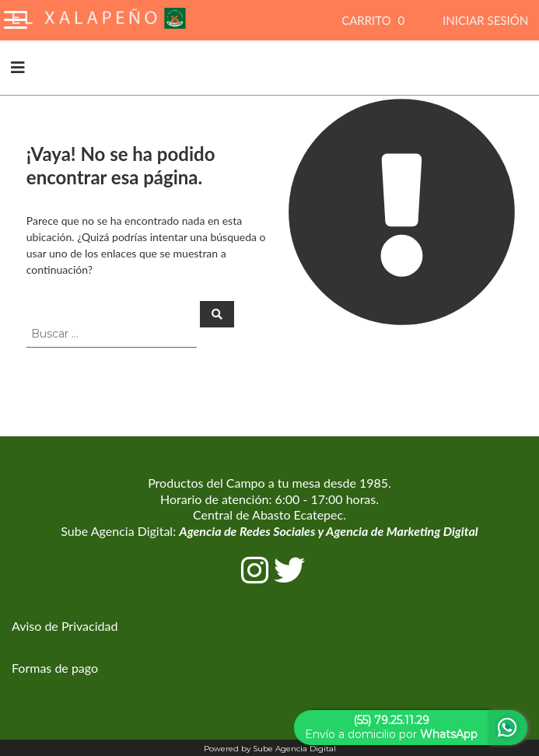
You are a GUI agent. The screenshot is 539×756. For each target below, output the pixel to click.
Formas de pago (55, 668)
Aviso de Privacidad (65, 626)
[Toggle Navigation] (16, 17)
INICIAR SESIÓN (485, 20)
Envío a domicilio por (391, 727)
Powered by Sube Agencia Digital (270, 749)
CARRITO (375, 20)
